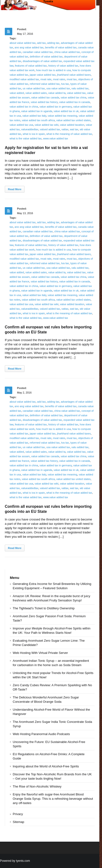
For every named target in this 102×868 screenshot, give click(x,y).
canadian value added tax (38, 52)
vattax (65, 129)
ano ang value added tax (29, 47)
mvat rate (46, 79)
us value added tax (34, 88)
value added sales (36, 93)
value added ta (57, 93)
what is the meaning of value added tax (69, 134)
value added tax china (74, 97)
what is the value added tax (26, 138)
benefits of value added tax (61, 47)
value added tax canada (45, 97)
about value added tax (23, 43)
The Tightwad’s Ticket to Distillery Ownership (44, 608)
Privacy (18, 814)
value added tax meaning (63, 116)
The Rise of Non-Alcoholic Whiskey (37, 786)
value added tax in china (24, 107)
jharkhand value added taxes (74, 75)
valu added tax (80, 88)
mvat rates (59, 79)
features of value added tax (31, 66)
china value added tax (67, 52)
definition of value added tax (46, 57)
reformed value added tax (45, 84)
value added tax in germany (56, 107)
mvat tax (72, 79)
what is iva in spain (34, 134)
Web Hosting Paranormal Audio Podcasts (41, 734)
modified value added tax (24, 79)
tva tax (65, 84)
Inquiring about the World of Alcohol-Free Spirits (46, 766)
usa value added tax (58, 88)
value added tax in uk (66, 111)
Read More (15, 189)
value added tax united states (73, 120)
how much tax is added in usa (53, 70)
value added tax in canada (75, 102)
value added (17, 93)
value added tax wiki (47, 125)
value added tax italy (34, 116)
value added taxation (72, 125)
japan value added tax (43, 75)
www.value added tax (55, 138)
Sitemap (18, 822)
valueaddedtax (30, 129)
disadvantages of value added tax (42, 61)
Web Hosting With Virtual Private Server (40, 653)
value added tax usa (21, 125)
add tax (41, 43)
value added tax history (44, 102)
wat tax (74, 129)
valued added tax (50, 129)
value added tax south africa (38, 120)
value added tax (76, 93)
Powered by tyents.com (15, 861)
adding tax (53, 43)
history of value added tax (63, 66)
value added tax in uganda (37, 111)
